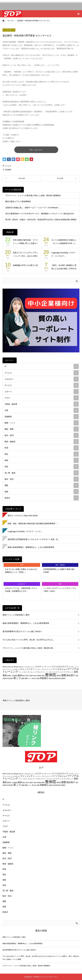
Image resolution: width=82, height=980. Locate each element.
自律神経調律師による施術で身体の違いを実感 (59, 571)
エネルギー (42, 379)
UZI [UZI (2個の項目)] (20, 667)
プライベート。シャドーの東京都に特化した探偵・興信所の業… (29, 648)
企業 (42, 410)
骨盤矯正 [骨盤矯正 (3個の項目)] (44, 678)
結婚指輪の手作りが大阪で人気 (25, 265)
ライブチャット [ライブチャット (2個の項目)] (69, 672)
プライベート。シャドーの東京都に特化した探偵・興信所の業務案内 (33, 195)
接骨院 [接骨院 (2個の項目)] (39, 676)
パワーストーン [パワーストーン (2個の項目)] (46, 669)
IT (42, 366)
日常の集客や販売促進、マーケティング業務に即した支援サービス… (25, 242)
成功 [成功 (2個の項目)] (35, 676)
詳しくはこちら (40, 150)
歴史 (42, 454)
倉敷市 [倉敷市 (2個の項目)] (9, 676)
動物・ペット (42, 423)
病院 (42, 460)
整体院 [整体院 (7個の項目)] (51, 675)
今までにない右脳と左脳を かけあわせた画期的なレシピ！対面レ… (21, 571)
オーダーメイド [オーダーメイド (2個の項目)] (47, 667)
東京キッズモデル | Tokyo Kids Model (23, 516)
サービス (9, 30)
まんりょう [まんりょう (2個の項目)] (31, 667)
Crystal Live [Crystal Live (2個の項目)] (10, 667)
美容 (42, 467)
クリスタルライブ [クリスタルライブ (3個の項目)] (60, 667)
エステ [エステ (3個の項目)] (38, 667)
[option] (41, 700)
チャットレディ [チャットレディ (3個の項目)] (28, 669)
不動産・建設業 (42, 404)
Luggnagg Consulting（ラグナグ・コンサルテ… (63, 254)
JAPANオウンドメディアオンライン (46, 977)
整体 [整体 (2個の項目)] (43, 676)
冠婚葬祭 (42, 417)
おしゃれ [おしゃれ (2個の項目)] (24, 667)
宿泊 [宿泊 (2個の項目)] (27, 676)
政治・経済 (42, 435)
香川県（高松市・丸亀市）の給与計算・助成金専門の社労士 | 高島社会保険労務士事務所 (41, 220)
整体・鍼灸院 (42, 442)
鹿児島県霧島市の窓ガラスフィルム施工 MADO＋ (23, 631)
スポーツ (42, 392)
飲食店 (42, 498)
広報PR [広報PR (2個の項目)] (31, 676)
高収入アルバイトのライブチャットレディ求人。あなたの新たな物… (25, 255)
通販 (42, 485)
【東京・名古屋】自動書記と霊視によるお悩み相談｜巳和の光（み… (64, 267)
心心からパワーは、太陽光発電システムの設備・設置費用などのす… (21, 590)
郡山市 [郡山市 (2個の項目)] (34, 678)
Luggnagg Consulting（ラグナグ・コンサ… (25, 531)
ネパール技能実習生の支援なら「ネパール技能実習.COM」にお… (64, 242)
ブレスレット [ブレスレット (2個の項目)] (31, 672)
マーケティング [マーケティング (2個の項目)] (58, 672)
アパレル (42, 373)
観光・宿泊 (42, 479)
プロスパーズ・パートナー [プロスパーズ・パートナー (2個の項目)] (45, 672)
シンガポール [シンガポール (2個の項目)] (16, 669)
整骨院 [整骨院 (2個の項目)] (59, 676)
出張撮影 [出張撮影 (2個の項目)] (15, 676)
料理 (42, 448)
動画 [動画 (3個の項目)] (20, 675)
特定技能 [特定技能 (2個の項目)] (10, 678)
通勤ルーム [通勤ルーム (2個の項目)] (28, 678)
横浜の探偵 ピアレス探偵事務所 (18, 201)
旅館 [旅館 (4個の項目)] (64, 675)
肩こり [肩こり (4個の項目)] (17, 678)
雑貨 (42, 492)
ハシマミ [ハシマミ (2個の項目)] (38, 669)
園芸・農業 (42, 429)
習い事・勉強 (42, 473)
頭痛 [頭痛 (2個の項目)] (38, 678)
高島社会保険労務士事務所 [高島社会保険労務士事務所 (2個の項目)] (57, 678)
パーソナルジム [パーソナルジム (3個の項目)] (59, 669)
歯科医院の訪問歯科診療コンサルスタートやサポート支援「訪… (34, 539)
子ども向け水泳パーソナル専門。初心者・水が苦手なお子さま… (29, 640)
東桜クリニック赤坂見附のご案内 (16, 615)
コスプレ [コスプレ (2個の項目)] (72, 667)
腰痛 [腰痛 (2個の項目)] (23, 678)
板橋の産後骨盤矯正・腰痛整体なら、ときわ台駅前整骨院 (31, 547)
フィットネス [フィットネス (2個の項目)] (23, 672)
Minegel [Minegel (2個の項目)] (16, 667)
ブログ (42, 398)
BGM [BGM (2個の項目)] (4, 667)
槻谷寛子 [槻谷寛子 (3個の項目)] (71, 675)
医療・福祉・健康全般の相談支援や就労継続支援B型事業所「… (33, 523)
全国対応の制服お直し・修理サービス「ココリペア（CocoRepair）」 (33, 208)
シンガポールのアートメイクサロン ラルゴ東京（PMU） (60, 590)
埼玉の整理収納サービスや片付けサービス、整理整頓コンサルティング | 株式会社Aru (40, 214)
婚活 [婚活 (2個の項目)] (24, 676)
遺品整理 (8, 170)
